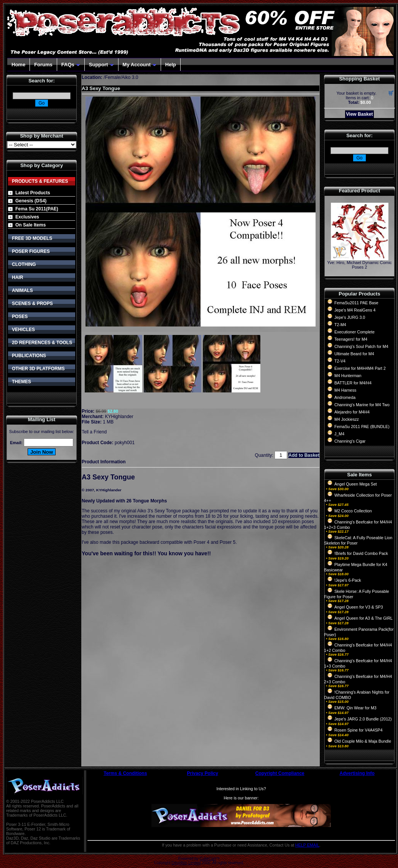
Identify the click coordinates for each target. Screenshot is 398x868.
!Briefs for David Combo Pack (361, 553)
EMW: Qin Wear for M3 (355, 708)
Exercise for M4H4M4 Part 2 (360, 368)
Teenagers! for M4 (351, 339)
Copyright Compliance (280, 773)
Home (18, 65)
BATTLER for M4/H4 (353, 383)
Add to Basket (304, 455)
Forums (43, 65)
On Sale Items (30, 225)
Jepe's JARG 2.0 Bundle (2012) (363, 719)
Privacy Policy (203, 773)
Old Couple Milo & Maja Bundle (363, 741)
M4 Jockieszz (347, 419)
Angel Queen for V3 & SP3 (359, 607)
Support (101, 65)
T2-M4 (340, 325)
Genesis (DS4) (31, 201)
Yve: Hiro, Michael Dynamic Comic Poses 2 (359, 265)
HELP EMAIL (307, 845)
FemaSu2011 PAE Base (356, 303)
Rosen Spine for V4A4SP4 (359, 730)
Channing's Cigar (350, 441)
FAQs (71, 65)
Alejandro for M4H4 (352, 412)
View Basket (360, 114)
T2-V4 (340, 361)
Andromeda (345, 397)
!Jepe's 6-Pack (348, 580)
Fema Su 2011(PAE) (37, 209)
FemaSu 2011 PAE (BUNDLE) (362, 427)
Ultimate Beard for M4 (354, 354)
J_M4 (339, 434)
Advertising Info (357, 773)
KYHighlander (119, 417)
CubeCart (208, 859)
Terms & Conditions (125, 773)
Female (113, 77)
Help (171, 65)
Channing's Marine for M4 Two (362, 405)
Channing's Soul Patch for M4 (361, 346)
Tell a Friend (94, 432)
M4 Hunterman (348, 376)
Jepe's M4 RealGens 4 (355, 310)
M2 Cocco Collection (353, 511)
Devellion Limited (186, 863)
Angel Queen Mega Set (356, 484)
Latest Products (33, 193)
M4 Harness (345, 390)
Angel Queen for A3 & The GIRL (363, 618)
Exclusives (27, 217)
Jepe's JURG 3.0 (350, 317)
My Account (140, 65)
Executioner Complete (354, 332)
